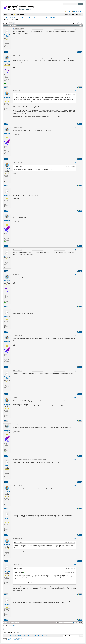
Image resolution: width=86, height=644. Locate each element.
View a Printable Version (10, 629)
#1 (75, 28)
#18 (75, 538)
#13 (75, 398)
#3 (75, 91)
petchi (6, 256)
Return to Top (27, 636)
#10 (75, 310)
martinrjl (7, 97)
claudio (6, 604)
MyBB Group (20, 638)
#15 (75, 459)
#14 (75, 424)
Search (75, 11)
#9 (75, 275)
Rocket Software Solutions (16, 636)
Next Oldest (7, 622)
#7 (75, 214)
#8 (75, 249)
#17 (75, 512)
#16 (75, 486)
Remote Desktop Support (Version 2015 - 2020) (45, 18)
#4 (75, 127)
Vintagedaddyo (17, 640)
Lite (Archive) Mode (36, 636)
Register (22, 14)
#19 (75, 565)
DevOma (7, 62)
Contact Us (6, 636)
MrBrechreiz (10, 640)
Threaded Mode (79, 25)
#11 (75, 335)
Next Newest (14, 622)
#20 (75, 598)
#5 (75, 162)
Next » (13, 23)
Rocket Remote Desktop (28, 18)
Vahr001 (7, 466)
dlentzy (6, 195)
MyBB (10, 638)
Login (17, 14)
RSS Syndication (46, 636)
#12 (75, 370)
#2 (75, 56)
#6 (75, 189)
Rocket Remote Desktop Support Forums (12, 18)
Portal (68, 11)
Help (81, 11)
